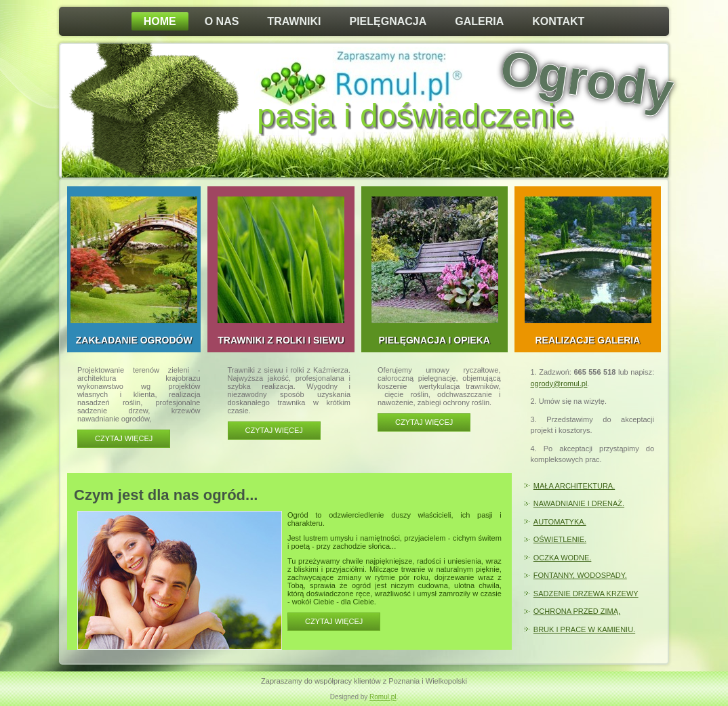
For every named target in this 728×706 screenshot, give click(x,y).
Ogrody (587, 80)
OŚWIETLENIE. (560, 539)
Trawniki (294, 21)
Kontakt (558, 21)
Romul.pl (383, 697)
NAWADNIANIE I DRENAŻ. (579, 503)
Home (160, 21)
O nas (222, 21)
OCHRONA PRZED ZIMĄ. (577, 611)
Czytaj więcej (124, 438)
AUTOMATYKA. (560, 522)
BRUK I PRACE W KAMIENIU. (584, 629)
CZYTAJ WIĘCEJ (334, 621)
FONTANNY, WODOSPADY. (580, 575)
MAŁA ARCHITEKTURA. (574, 486)
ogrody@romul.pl (559, 383)
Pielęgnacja (388, 21)
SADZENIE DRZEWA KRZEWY (586, 594)
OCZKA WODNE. (563, 558)
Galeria (479, 21)
